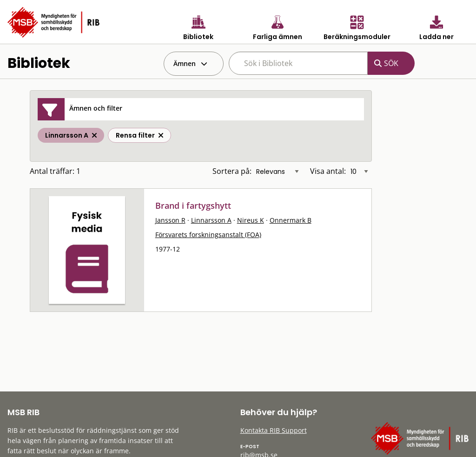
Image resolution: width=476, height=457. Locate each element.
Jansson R (170, 220)
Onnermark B (291, 220)
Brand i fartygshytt (193, 205)
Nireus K (251, 220)
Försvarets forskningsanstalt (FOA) (208, 235)
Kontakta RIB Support (274, 430)
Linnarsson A (211, 220)
